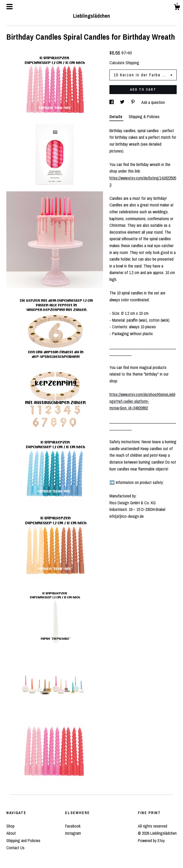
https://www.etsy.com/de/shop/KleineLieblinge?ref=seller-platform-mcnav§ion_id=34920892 (142, 401)
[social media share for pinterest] (133, 102)
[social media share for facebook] (112, 102)
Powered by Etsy (151, 841)
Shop (10, 826)
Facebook (73, 826)
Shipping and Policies (23, 841)
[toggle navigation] (9, 7)
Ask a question (153, 102)
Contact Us (15, 848)
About (11, 833)
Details (116, 117)
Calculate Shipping (124, 63)
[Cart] (177, 8)
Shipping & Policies (144, 117)
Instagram (73, 833)
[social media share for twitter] (123, 102)
